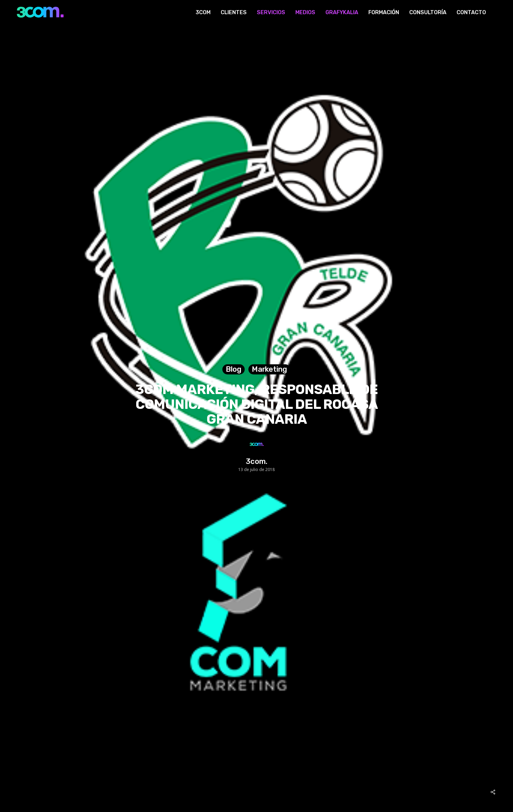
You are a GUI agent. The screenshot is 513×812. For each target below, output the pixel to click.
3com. (256, 462)
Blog (234, 369)
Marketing (269, 369)
